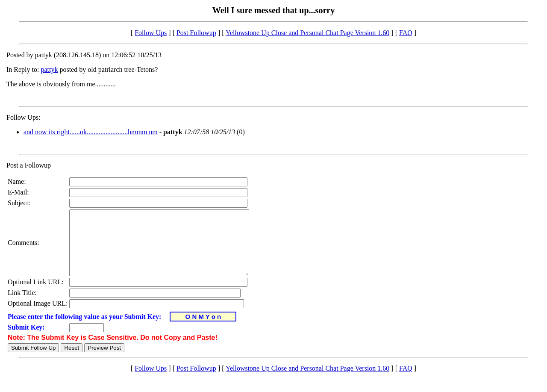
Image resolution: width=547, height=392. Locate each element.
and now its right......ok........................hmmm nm (91, 132)
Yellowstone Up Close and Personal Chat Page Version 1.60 (307, 33)
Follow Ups (151, 33)
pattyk (49, 69)
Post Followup (196, 33)
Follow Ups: (24, 117)
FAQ (406, 33)
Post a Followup (29, 165)
